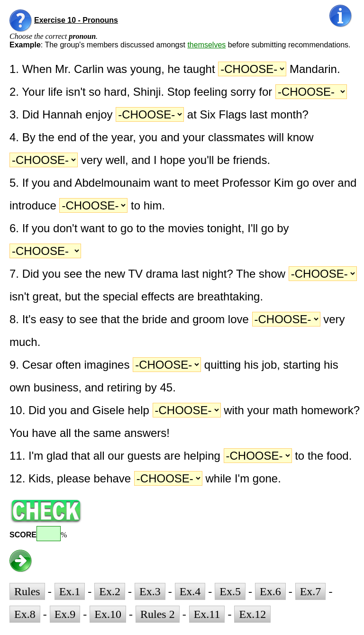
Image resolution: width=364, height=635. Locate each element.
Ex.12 (252, 614)
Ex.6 (270, 591)
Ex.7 (311, 591)
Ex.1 (70, 591)
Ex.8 (25, 614)
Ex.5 (230, 591)
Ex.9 (65, 614)
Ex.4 (190, 591)
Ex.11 (207, 614)
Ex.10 (108, 614)
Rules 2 (158, 614)
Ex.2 (110, 591)
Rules (27, 591)
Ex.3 (150, 591)
